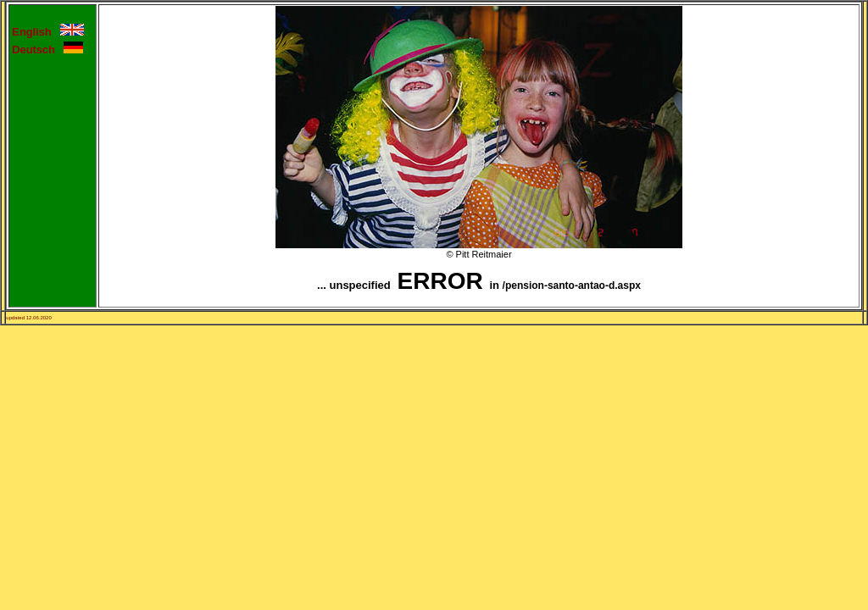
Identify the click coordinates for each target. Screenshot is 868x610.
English (36, 32)
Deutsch (38, 50)
